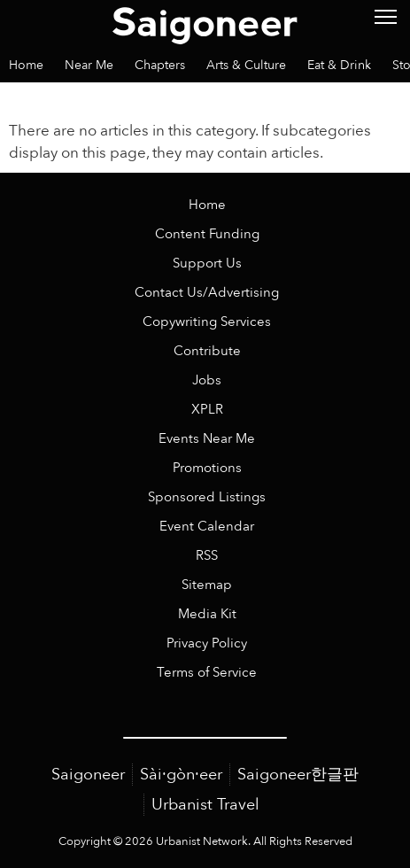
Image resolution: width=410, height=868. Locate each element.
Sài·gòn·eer (181, 775)
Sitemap (207, 585)
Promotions (207, 468)
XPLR (207, 410)
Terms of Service (207, 673)
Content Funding (207, 234)
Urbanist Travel (205, 805)
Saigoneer (88, 775)
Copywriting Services (207, 322)
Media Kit (207, 614)
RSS (207, 556)
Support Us (207, 263)
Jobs (207, 380)
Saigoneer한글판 (298, 775)
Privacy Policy (207, 643)
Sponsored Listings (207, 497)
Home (207, 205)
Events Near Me (207, 439)
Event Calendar (207, 527)
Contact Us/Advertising (207, 293)
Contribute (207, 351)
